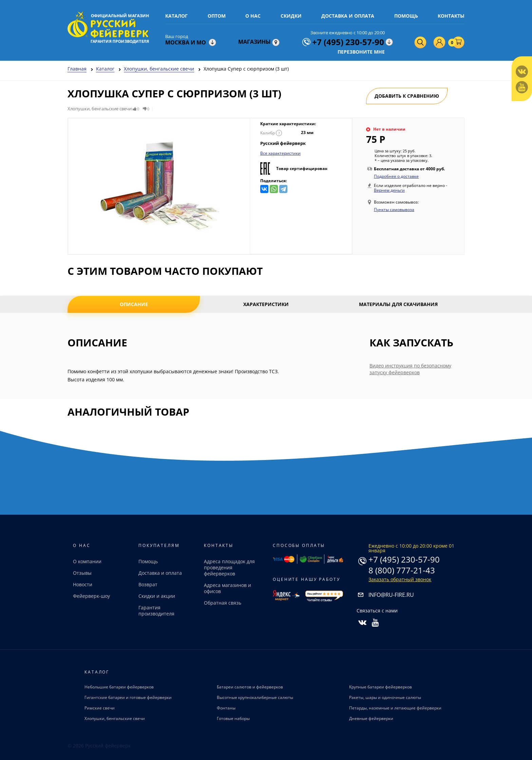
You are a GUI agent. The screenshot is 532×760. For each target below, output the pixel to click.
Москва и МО (186, 42)
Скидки (291, 16)
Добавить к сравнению (407, 96)
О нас (253, 16)
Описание (134, 304)
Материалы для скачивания (398, 304)
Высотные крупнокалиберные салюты (255, 697)
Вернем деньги (389, 190)
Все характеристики (280, 153)
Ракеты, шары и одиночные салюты (385, 697)
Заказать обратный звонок (400, 579)
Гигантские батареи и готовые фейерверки (128, 697)
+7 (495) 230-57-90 (404, 559)
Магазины (259, 42)
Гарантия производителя (156, 611)
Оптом (217, 16)
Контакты (451, 16)
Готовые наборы (233, 718)
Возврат (148, 584)
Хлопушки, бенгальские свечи (115, 718)
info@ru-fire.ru (391, 595)
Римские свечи (100, 708)
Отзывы (82, 573)
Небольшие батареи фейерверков (119, 687)
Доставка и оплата (348, 16)
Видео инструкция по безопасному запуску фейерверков (410, 369)
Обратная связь (223, 603)
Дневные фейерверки (371, 718)
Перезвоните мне (361, 52)
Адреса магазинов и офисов (227, 588)
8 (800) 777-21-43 (402, 570)
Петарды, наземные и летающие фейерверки (395, 708)
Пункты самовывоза (394, 210)
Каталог (176, 16)
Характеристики (266, 304)
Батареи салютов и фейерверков (250, 687)
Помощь (406, 16)
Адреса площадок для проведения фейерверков (229, 567)
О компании (87, 561)
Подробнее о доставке (396, 176)
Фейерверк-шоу (91, 596)
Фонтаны (226, 708)
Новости (83, 584)
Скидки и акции (157, 596)
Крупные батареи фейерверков (381, 687)
